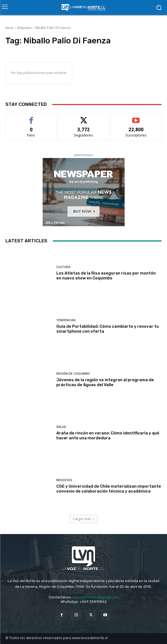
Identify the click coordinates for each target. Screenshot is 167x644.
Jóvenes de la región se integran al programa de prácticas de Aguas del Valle (105, 382)
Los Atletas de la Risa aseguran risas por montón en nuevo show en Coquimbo (106, 276)
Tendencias (66, 320)
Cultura (63, 267)
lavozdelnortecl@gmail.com (96, 597)
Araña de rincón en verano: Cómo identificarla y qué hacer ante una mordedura (108, 436)
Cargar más (84, 519)
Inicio (10, 28)
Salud (61, 427)
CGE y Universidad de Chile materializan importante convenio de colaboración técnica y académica (109, 489)
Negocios (64, 480)
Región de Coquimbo (73, 374)
